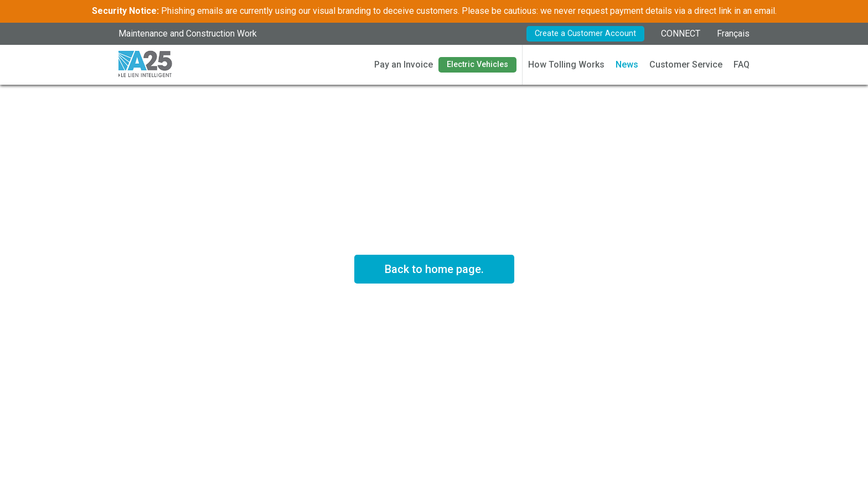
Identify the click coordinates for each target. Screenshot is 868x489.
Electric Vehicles (477, 65)
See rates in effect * (434, 314)
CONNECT (681, 34)
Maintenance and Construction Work (188, 34)
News (627, 65)
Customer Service (686, 65)
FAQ (742, 65)
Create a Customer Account (585, 34)
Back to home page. (434, 269)
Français (733, 34)
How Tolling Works (566, 65)
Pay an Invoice (404, 65)
